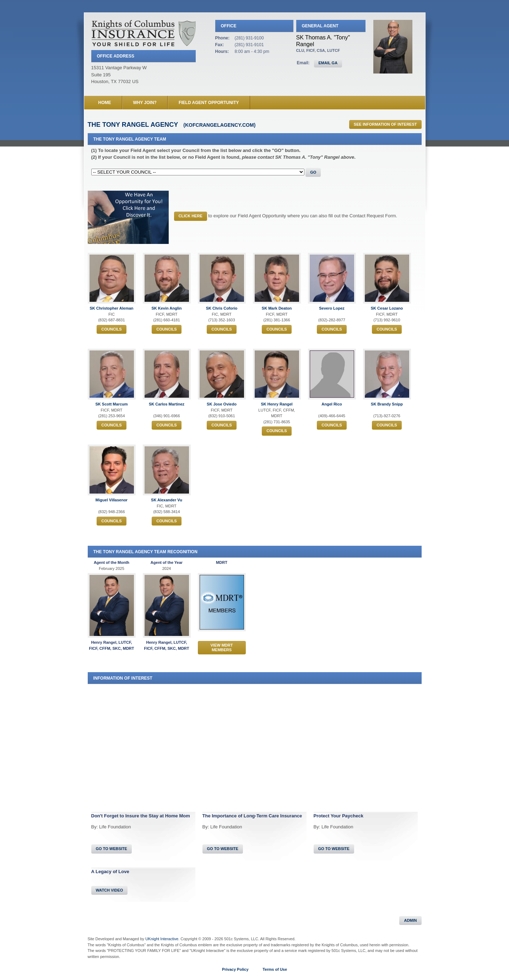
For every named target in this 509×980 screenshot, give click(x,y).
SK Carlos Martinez (167, 404)
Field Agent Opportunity (209, 103)
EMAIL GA (328, 63)
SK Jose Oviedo (222, 404)
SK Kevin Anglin (166, 308)
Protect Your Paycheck (339, 816)
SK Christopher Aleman (111, 308)
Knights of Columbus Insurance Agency (144, 33)
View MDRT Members (222, 647)
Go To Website (112, 849)
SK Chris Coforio (222, 308)
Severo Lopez (332, 308)
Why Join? (145, 103)
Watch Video (110, 890)
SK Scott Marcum (111, 404)
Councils (111, 329)
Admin (410, 920)
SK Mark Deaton (277, 308)
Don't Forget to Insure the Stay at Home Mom (141, 816)
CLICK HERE (191, 216)
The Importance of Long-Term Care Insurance (252, 816)
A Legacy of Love (110, 872)
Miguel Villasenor (112, 500)
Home (105, 103)
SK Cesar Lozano (387, 308)
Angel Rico (332, 404)
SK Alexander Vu (167, 500)
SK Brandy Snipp (387, 404)
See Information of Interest (385, 124)
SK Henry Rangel (277, 404)
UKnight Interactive (162, 939)
